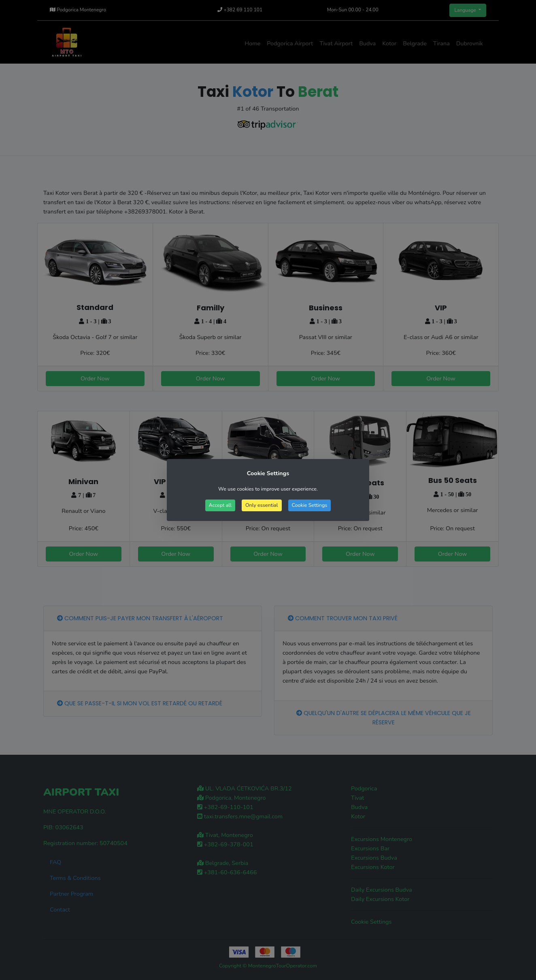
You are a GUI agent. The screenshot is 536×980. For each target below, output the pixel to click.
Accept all (220, 505)
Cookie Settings (310, 505)
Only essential (262, 505)
